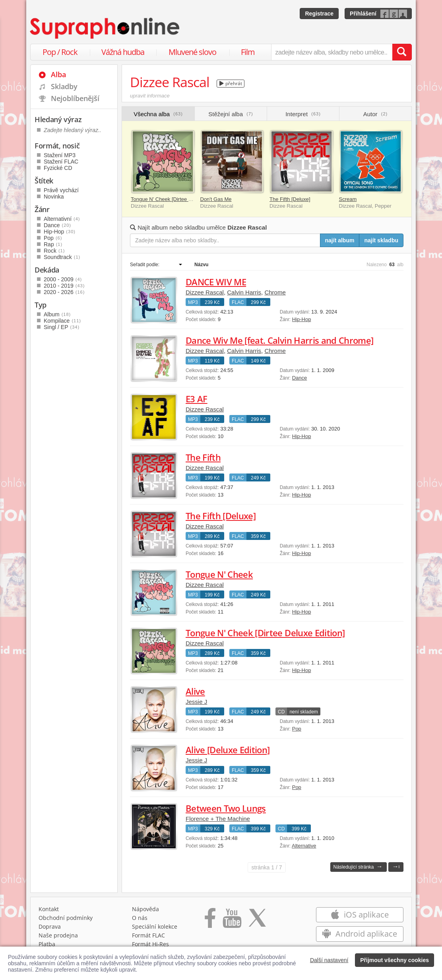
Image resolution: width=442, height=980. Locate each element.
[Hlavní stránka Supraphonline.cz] (105, 28)
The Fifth (203, 457)
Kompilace (62, 321)
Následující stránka (358, 866)
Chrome (275, 292)
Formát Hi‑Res (151, 944)
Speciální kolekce (155, 926)
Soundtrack (62, 257)
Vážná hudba (123, 52)
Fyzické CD (58, 168)
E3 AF (197, 399)
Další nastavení (329, 960)
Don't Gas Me (216, 199)
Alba (58, 74)
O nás (140, 918)
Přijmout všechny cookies (395, 960)
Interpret (303, 114)
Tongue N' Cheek (219, 574)
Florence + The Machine (218, 819)
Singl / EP (62, 327)
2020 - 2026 (64, 292)
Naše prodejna (58, 935)
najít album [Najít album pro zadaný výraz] (340, 240)
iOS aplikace (360, 915)
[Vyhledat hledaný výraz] (402, 52)
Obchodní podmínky (66, 918)
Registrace (319, 14)
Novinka (54, 197)
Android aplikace (360, 934)
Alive (195, 691)
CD (281, 712)
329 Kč (212, 829)
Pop (297, 729)
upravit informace (150, 96)
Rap (53, 244)
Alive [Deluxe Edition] (228, 750)
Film (248, 52)
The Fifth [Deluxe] (290, 199)
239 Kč (212, 302)
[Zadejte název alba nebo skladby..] (225, 240)
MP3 (193, 302)
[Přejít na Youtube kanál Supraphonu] (232, 921)
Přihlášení (363, 14)
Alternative (304, 846)
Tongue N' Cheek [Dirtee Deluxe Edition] (177, 199)
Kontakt (49, 909)
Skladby (64, 86)
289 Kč (212, 536)
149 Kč (258, 361)
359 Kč (258, 536)
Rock (54, 251)
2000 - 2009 (63, 279)
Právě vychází (61, 190)
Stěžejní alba (231, 114)
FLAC (238, 302)
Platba (47, 944)
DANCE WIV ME (216, 282)
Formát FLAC (148, 935)
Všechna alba (158, 114)
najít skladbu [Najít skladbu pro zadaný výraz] (381, 240)
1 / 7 (267, 867)
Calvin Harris (244, 292)
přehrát (231, 83)
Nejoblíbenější (75, 98)
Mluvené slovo (192, 52)
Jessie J (196, 702)
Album (57, 314)
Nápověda (145, 909)
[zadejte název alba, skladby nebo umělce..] (332, 52)
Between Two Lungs (226, 808)
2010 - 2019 (64, 286)
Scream (348, 199)
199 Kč (212, 478)
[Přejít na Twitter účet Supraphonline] (257, 921)
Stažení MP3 (60, 155)
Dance (300, 378)
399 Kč (258, 829)
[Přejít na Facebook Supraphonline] (210, 921)
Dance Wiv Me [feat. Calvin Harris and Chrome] (279, 340)
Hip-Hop (302, 319)
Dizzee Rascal (205, 292)
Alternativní (62, 219)
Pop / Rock (60, 52)
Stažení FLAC (61, 162)
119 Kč (212, 361)
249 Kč (258, 478)
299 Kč (258, 302)
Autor (375, 114)
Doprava (50, 926)
